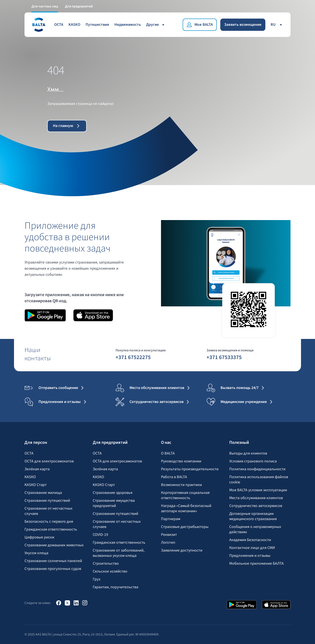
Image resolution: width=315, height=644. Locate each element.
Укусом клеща (36, 553)
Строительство (106, 564)
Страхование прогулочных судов (53, 569)
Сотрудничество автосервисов (256, 506)
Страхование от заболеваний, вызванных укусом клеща (119, 553)
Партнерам (171, 519)
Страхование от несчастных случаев (48, 511)
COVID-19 (100, 535)
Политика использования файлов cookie (259, 480)
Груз (96, 579)
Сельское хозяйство (110, 571)
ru (277, 24)
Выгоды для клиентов (248, 453)
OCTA (59, 24)
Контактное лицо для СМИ (252, 548)
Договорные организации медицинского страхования (253, 516)
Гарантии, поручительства (115, 587)
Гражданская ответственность (51, 529)
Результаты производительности (190, 469)
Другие (156, 24)
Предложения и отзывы (250, 556)
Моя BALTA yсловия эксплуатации (258, 490)
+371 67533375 (224, 357)
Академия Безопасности (250, 540)
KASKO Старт (36, 485)
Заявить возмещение (243, 24)
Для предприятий (79, 6)
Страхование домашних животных (54, 545)
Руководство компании (181, 461)
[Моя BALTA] (200, 24)
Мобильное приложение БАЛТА (256, 564)
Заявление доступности (182, 550)
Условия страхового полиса (253, 461)
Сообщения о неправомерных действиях (255, 529)
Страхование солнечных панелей (53, 561)
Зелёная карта (37, 469)
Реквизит (169, 535)
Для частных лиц (45, 6)
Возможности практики (181, 485)
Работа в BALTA (174, 477)
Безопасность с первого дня (49, 522)
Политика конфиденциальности (257, 469)
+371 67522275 (133, 357)
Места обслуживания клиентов (256, 498)
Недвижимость (128, 24)
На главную (67, 126)
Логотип (168, 543)
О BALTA (168, 453)
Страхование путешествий (47, 501)
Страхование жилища (43, 493)
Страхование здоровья (113, 493)
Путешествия (97, 24)
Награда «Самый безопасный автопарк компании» (186, 509)
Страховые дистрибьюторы (185, 527)
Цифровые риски (39, 537)
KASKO (74, 24)
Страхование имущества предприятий (114, 503)
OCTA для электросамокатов (49, 461)
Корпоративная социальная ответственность (185, 495)
